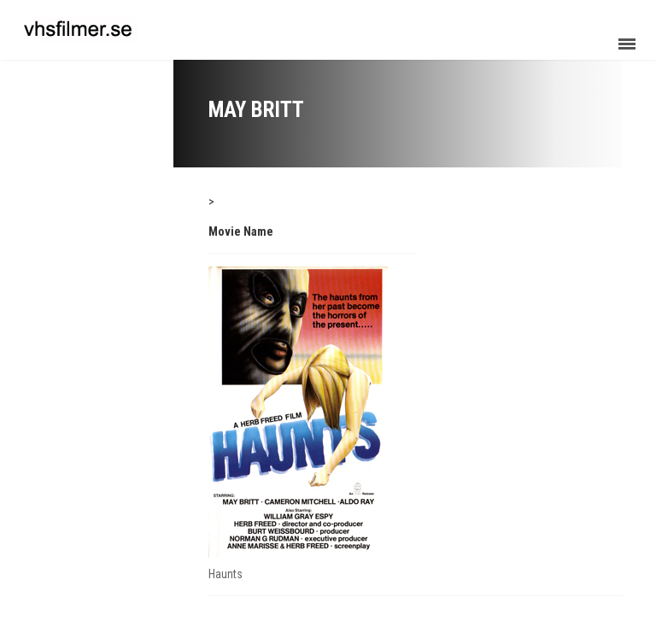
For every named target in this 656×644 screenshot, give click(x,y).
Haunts (225, 574)
